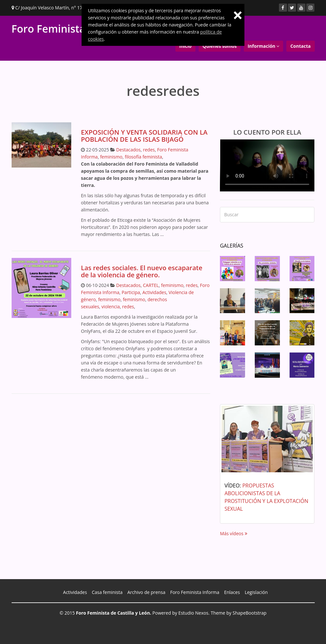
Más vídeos (233, 533)
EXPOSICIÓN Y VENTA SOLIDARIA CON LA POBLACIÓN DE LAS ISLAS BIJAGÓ (144, 136)
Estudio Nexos (193, 613)
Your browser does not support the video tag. (267, 165)
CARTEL (151, 285)
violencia (111, 307)
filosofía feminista (143, 157)
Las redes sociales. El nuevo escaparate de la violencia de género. (142, 271)
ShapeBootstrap (249, 613)
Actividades (154, 292)
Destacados (128, 150)
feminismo (111, 157)
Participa (131, 292)
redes (149, 150)
